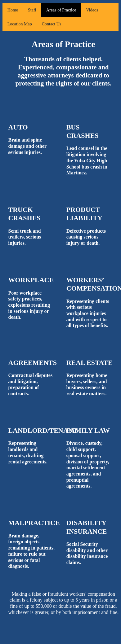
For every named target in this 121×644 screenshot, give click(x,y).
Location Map (20, 24)
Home (13, 10)
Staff (32, 10)
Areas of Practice (61, 10)
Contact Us (52, 24)
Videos (92, 10)
